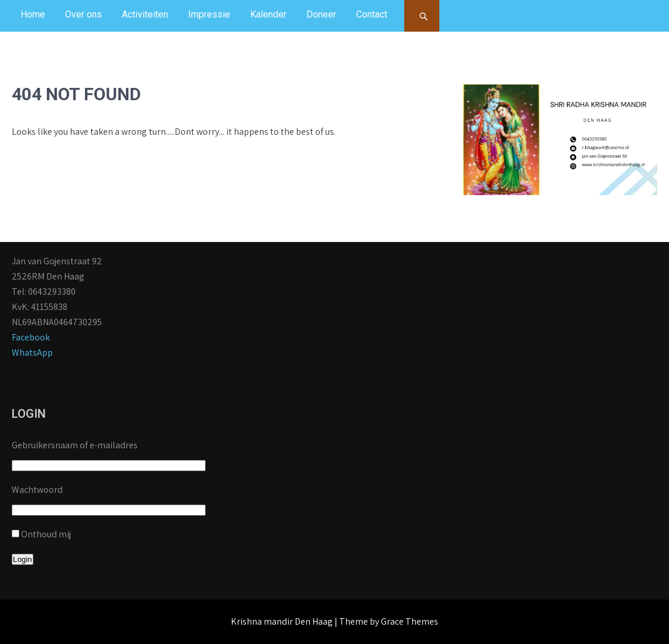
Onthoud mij (46, 534)
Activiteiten (145, 14)
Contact (372, 14)
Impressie (209, 14)
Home (33, 14)
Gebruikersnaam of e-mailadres (75, 445)
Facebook (31, 337)
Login (23, 559)
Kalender (268, 14)
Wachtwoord (37, 490)
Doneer (321, 14)
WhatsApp (32, 352)
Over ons (83, 14)
